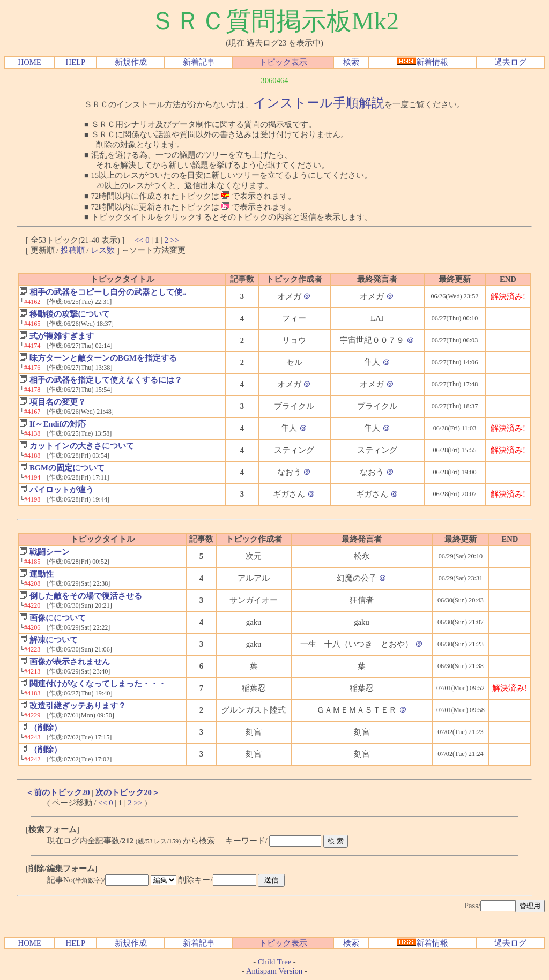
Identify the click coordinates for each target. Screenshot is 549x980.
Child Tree (274, 962)
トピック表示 (283, 62)
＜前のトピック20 (58, 792)
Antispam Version (274, 971)
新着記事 (199, 62)
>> (175, 240)
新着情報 (422, 62)
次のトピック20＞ (128, 792)
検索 (351, 62)
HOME (30, 62)
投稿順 (73, 250)
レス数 (103, 250)
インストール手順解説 (319, 103)
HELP (76, 62)
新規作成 (131, 62)
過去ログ (510, 62)
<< (139, 240)
